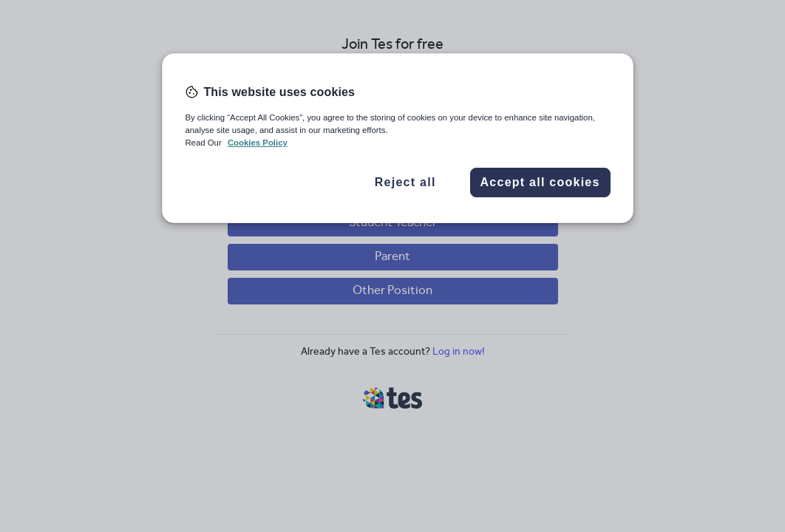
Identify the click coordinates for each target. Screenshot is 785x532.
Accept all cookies (540, 182)
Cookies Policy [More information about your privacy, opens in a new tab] (258, 143)
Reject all (405, 182)
